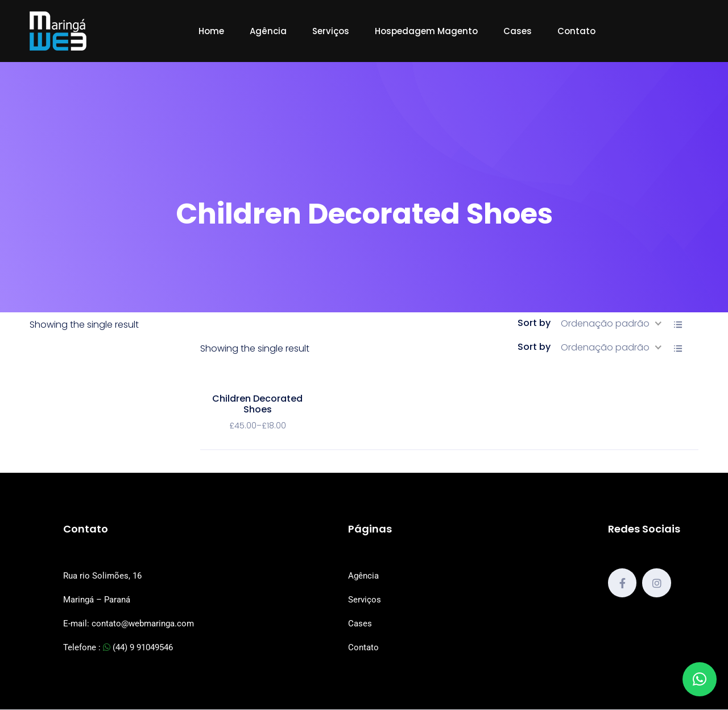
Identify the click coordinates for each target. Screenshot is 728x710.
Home (211, 31)
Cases (518, 31)
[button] (700, 679)
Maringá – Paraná (97, 600)
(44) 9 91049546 (138, 647)
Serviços (331, 31)
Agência (268, 31)
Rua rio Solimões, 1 (100, 576)
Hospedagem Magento (426, 31)
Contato (576, 31)
